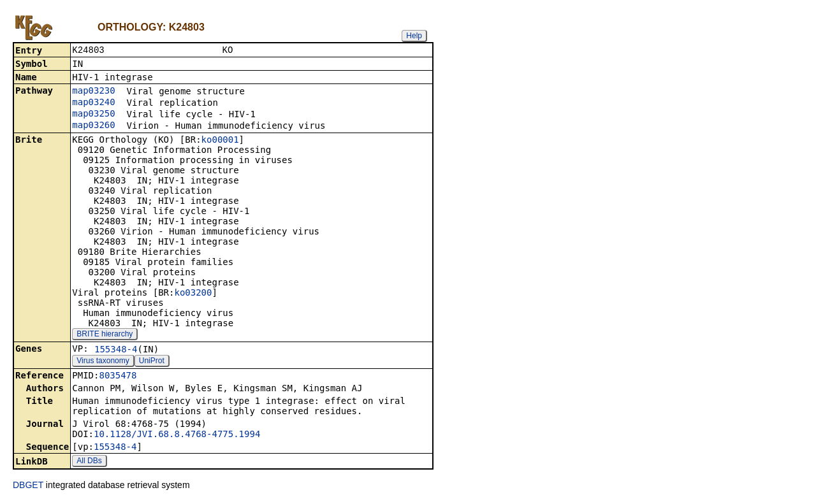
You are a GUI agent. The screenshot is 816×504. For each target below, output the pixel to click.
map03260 (93, 126)
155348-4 (116, 350)
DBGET (28, 486)
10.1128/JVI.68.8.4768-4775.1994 (177, 435)
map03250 (93, 115)
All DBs (89, 462)
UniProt (152, 362)
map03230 (93, 92)
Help (414, 36)
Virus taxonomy (103, 362)
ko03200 (193, 294)
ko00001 (220, 141)
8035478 (118, 377)
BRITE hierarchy (105, 335)
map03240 (93, 103)
